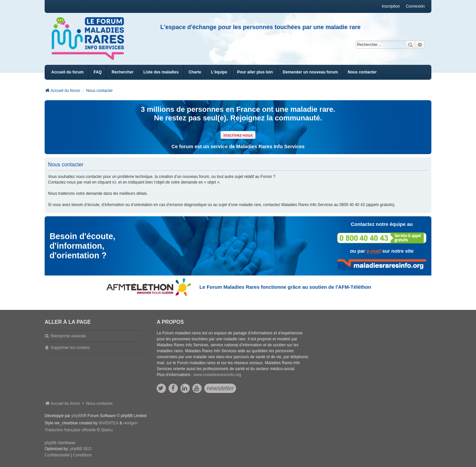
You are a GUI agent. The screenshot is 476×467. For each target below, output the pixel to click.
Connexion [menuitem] (415, 6)
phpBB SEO (81, 449)
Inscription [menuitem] (391, 6)
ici (114, 182)
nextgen (130, 423)
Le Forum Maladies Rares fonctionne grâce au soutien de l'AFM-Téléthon (285, 287)
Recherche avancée (68, 336)
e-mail (374, 251)
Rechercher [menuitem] (123, 72)
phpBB (77, 416)
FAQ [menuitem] (98, 72)
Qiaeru (107, 430)
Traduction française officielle (70, 430)
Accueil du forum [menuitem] (67, 72)
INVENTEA (108, 423)
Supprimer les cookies (70, 348)
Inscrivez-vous (238, 135)
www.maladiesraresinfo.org (218, 375)
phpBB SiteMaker (60, 443)
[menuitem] (161, 72)
